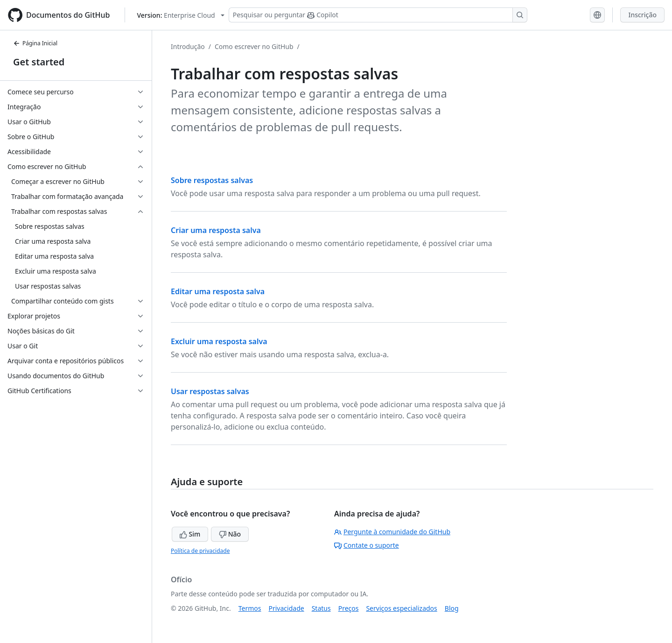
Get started (39, 62)
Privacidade (287, 608)
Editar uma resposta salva (218, 291)
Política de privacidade (200, 551)
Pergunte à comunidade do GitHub (392, 532)
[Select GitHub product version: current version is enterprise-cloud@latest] (180, 15)
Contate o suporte (367, 545)
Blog (452, 608)
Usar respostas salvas (210, 391)
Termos (250, 608)
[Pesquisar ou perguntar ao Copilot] (378, 15)
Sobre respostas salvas (212, 180)
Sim (190, 534)
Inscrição (642, 15)
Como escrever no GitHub (254, 46)
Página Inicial (35, 43)
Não (230, 534)
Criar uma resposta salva (216, 230)
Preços (349, 608)
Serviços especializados (401, 608)
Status (321, 608)
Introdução (188, 46)
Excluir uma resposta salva (219, 341)
